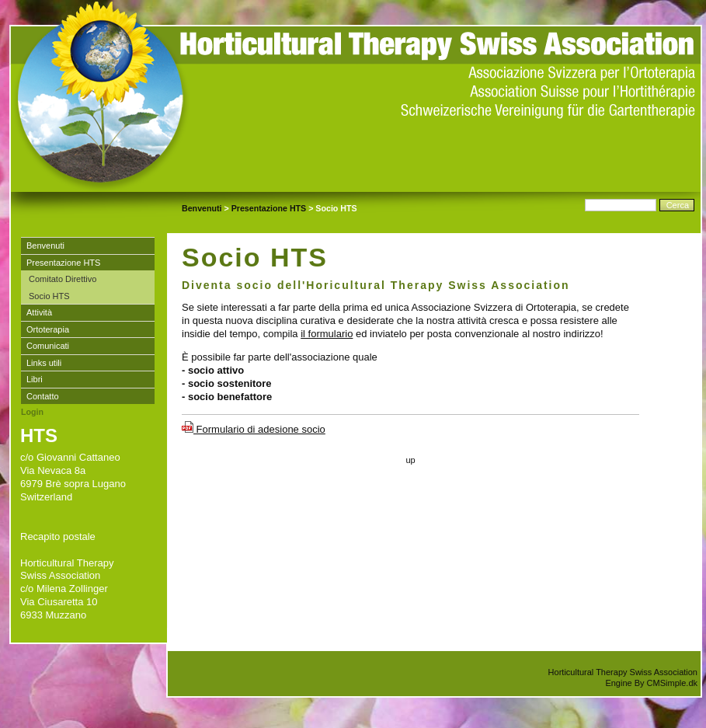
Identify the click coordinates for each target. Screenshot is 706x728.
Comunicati (48, 346)
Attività (39, 312)
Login (32, 412)
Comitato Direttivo (63, 279)
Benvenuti (202, 208)
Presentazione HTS (269, 208)
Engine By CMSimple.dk (651, 683)
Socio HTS (49, 296)
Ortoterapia (48, 329)
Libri (35, 379)
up (410, 460)
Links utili (44, 363)
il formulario (327, 334)
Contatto (43, 396)
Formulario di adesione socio (254, 429)
